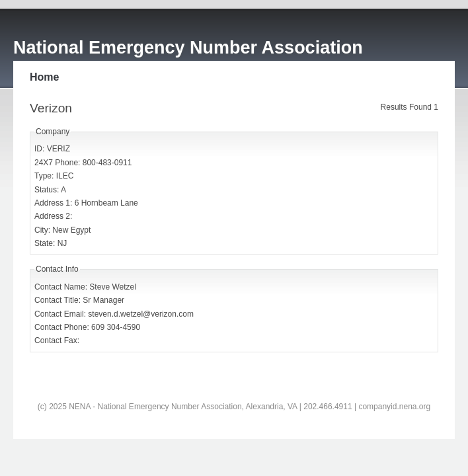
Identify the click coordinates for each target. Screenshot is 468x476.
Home (44, 77)
